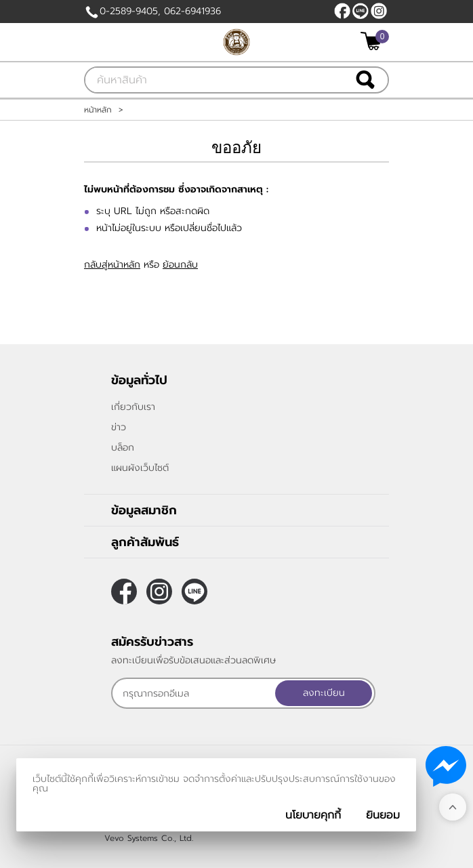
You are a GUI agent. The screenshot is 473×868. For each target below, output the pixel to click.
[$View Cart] (373, 41)
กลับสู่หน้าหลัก (112, 265)
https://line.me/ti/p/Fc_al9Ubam (361, 11)
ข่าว (119, 427)
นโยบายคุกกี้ (313, 815)
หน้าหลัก (98, 110)
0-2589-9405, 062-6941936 (160, 11)
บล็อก (123, 448)
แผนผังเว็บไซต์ (140, 468)
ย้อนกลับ (180, 265)
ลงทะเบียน (324, 693)
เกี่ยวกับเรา (133, 407)
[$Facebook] (342, 11)
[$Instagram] (379, 11)
